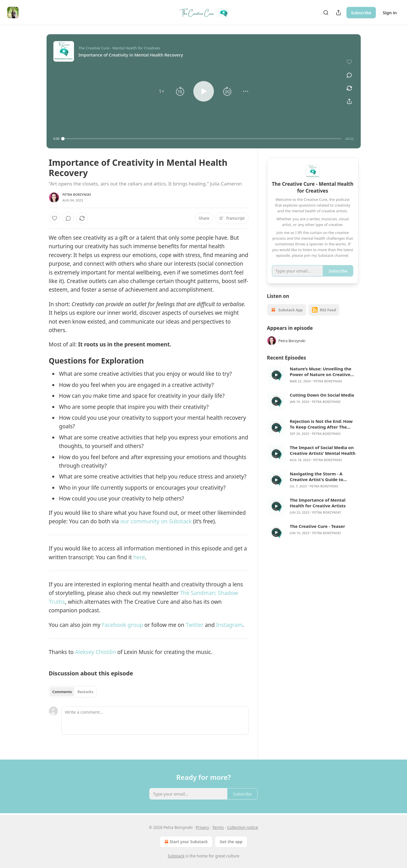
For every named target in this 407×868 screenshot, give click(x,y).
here (139, 557)
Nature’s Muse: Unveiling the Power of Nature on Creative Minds (321, 372)
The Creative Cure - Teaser (318, 526)
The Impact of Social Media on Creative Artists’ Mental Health (323, 450)
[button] (161, 91)
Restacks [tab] (85, 692)
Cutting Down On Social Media (322, 395)
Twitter (195, 625)
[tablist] (73, 692)
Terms (218, 827)
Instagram (229, 625)
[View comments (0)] (349, 75)
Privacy (202, 827)
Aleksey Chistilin (96, 652)
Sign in (390, 13)
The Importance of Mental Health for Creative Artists (318, 503)
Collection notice (243, 827)
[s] (276, 375)
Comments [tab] (62, 692)
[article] (313, 375)
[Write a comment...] (155, 720)
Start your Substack (186, 842)
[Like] (55, 218)
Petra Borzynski (77, 194)
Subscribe (361, 13)
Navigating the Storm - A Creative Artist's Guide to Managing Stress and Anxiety (321, 477)
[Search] (326, 13)
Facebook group (122, 625)
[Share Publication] (338, 13)
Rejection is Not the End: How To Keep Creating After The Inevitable (321, 424)
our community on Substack (156, 521)
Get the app (231, 842)
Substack (176, 856)
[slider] (202, 139)
